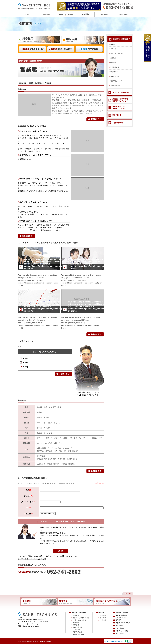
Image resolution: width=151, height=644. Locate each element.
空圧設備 (113, 58)
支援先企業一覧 (115, 86)
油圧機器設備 (115, 67)
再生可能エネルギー (117, 81)
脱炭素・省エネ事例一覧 (81, 618)
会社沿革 (103, 620)
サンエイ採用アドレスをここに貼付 (32, 559)
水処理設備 (114, 72)
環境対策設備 (115, 76)
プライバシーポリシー (123, 631)
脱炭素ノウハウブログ (123, 623)
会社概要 (103, 615)
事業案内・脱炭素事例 (79, 613)
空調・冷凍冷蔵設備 (117, 53)
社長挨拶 (103, 618)
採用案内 (118, 620)
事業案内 (113, 44)
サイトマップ (120, 634)
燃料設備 (113, 63)
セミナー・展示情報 (122, 613)
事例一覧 (113, 49)
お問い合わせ (120, 628)
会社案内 (101, 613)
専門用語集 (119, 626)
